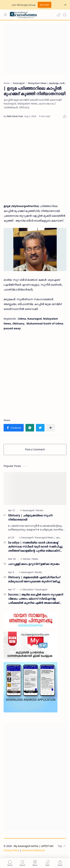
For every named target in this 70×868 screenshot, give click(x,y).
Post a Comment (35, 449)
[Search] (65, 15)
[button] (59, 15)
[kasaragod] (29, 510)
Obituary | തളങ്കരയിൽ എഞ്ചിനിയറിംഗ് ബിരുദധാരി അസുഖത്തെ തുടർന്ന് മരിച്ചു (34, 579)
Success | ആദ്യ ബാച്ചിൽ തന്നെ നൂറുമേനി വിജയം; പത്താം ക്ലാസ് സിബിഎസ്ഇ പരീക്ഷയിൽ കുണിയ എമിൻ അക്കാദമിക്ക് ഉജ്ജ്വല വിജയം (36, 599)
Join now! (44, 5)
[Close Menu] (65, 5)
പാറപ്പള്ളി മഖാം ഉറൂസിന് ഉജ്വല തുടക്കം (34, 564)
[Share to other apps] (51, 428)
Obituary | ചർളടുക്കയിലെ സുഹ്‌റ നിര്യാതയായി (30, 517)
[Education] (29, 589)
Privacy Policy (11, 850)
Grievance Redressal (33, 850)
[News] (35, 559)
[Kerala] (40, 510)
